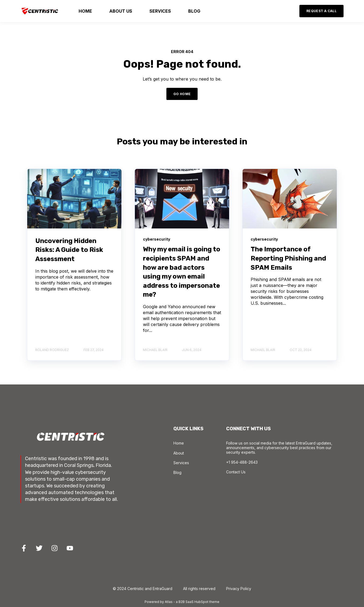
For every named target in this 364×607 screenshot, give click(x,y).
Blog (177, 472)
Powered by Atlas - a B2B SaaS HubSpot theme (182, 602)
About (179, 453)
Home (179, 443)
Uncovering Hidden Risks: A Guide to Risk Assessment (69, 250)
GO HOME (182, 94)
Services (181, 463)
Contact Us (236, 472)
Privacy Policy (239, 589)
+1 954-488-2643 (242, 462)
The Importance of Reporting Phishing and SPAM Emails (288, 258)
